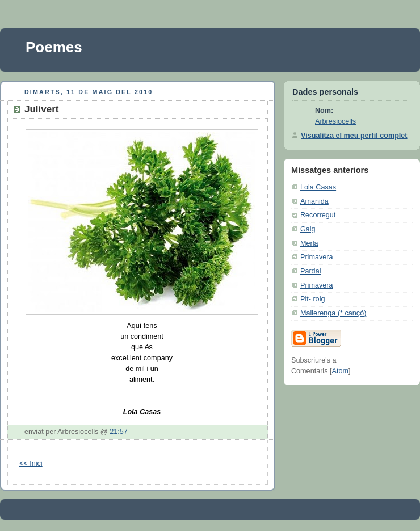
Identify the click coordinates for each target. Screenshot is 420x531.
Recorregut (318, 215)
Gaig (308, 229)
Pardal (310, 271)
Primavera (316, 257)
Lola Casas (318, 187)
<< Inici (31, 463)
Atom (340, 371)
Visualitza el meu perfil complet (354, 136)
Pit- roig (312, 299)
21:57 (119, 432)
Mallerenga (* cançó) (333, 313)
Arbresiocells (335, 121)
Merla (309, 243)
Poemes (54, 47)
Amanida (314, 201)
